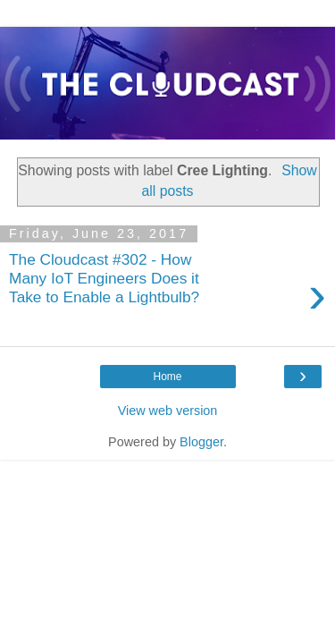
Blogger (201, 442)
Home (167, 377)
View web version (168, 411)
